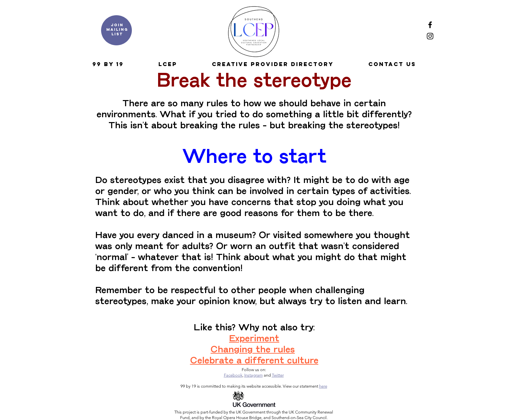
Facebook (233, 375)
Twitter (278, 375)
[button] (108, 64)
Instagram (254, 375)
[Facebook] (430, 25)
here (323, 386)
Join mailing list (117, 29)
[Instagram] (430, 36)
